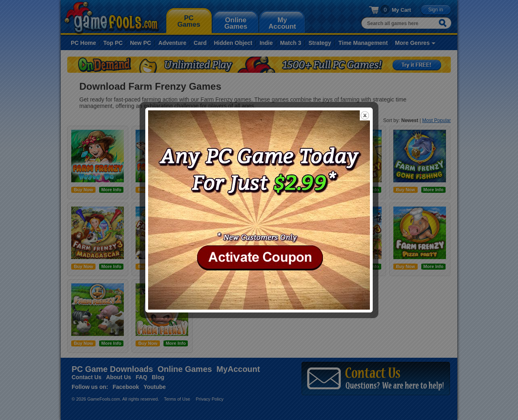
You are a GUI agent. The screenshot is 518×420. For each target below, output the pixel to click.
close (365, 115)
